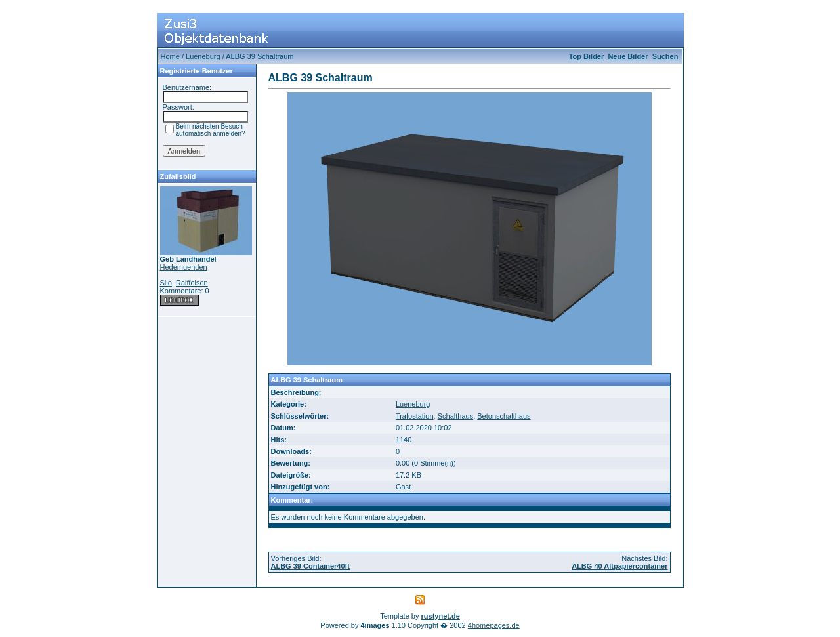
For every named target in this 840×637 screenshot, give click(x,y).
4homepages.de (494, 625)
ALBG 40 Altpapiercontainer (619, 566)
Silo (166, 283)
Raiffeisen (192, 283)
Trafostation (415, 416)
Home (170, 56)
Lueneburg (203, 56)
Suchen (665, 56)
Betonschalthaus (504, 416)
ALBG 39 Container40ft (310, 566)
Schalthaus (455, 416)
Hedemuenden (184, 267)
